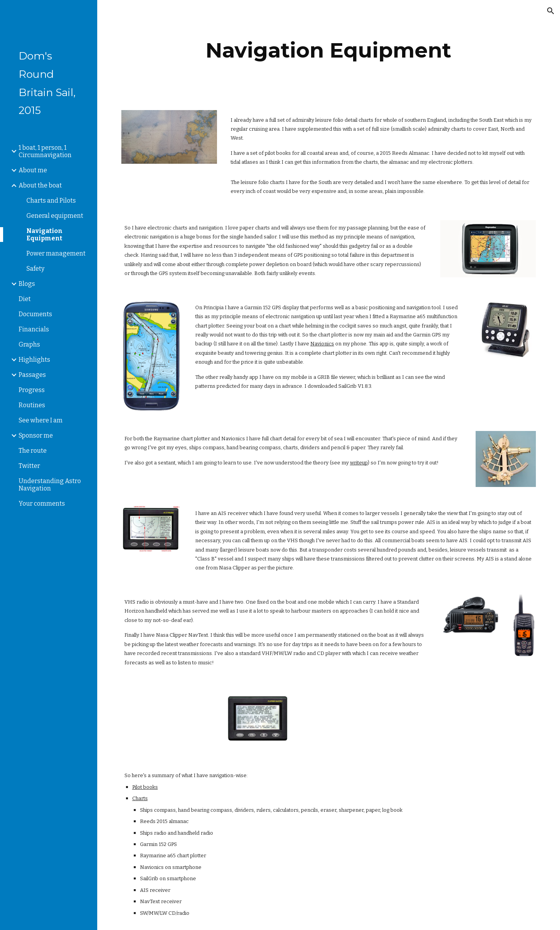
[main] (329, 50)
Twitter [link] (29, 466)
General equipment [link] (55, 216)
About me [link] (33, 170)
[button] (551, 11)
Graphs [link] (29, 344)
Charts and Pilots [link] (51, 201)
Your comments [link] (42, 504)
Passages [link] (32, 375)
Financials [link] (34, 329)
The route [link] (33, 451)
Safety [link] (35, 269)
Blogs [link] (27, 284)
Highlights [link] (34, 360)
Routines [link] (32, 405)
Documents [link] (35, 314)
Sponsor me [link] (36, 435)
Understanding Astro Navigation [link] (50, 485)
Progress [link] (32, 390)
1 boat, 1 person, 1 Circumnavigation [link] (45, 151)
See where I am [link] (41, 420)
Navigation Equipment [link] (45, 235)
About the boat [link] (40, 185)
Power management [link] (56, 253)
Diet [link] (25, 299)
